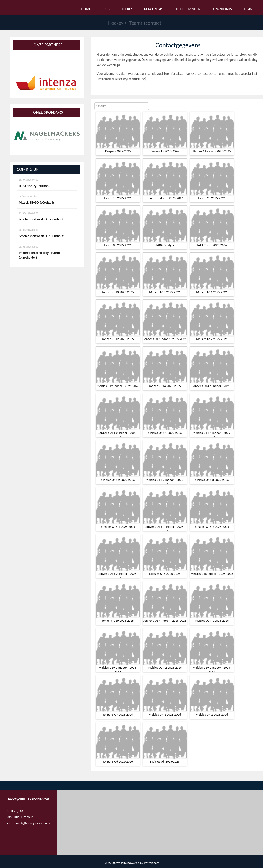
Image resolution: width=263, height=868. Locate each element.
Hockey (116, 23)
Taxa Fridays (154, 9)
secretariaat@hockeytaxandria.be (121, 79)
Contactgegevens (178, 45)
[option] (47, 84)
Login (248, 9)
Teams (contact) (146, 23)
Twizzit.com (152, 863)
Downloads (222, 9)
